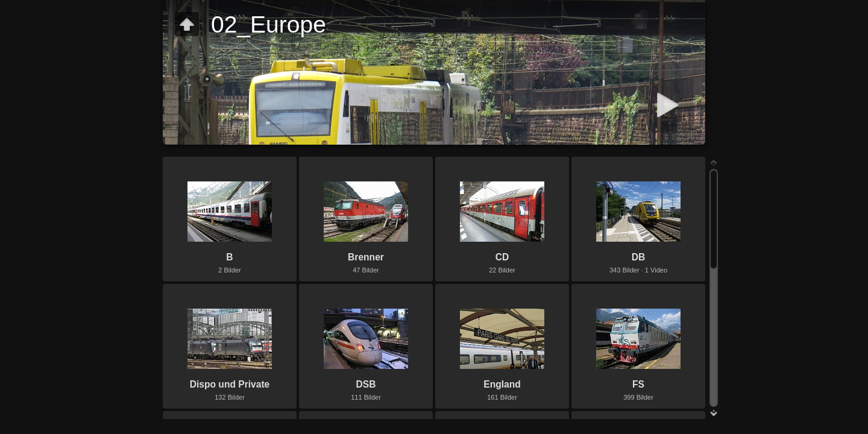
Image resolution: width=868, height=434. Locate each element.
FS (638, 384)
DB (639, 257)
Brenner (366, 257)
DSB (366, 384)
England (502, 384)
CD (502, 257)
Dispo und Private (230, 384)
